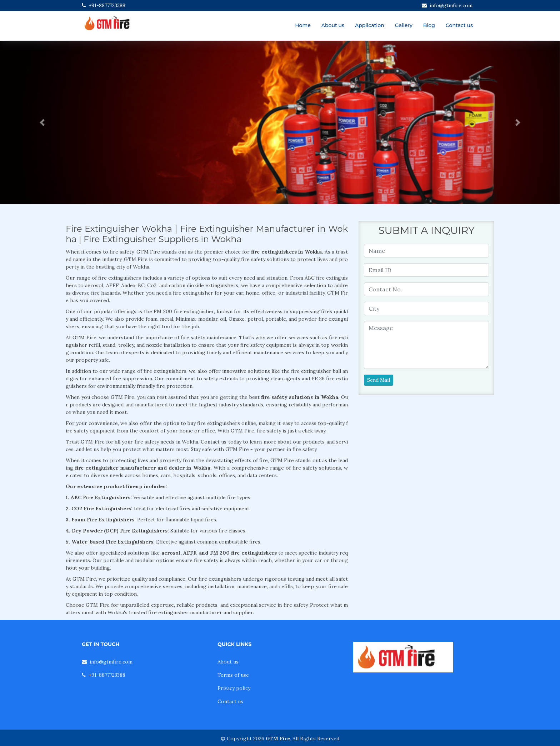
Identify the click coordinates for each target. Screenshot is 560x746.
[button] (42, 122)
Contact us (459, 25)
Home (303, 25)
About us (333, 25)
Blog (429, 25)
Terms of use (233, 675)
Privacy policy (234, 688)
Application (370, 25)
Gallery (404, 25)
